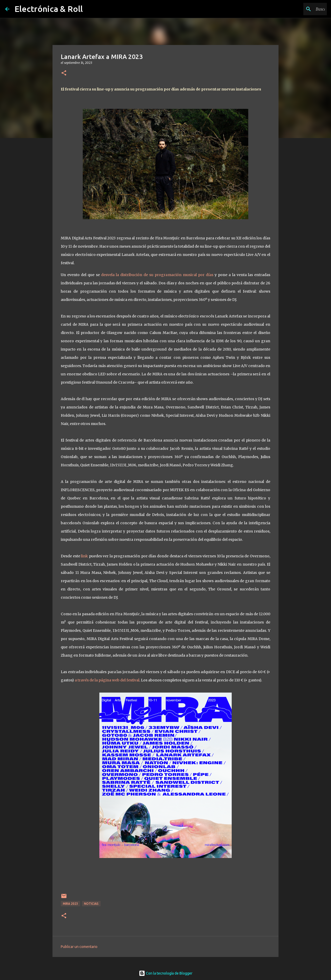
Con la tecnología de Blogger (166, 973)
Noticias (91, 904)
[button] (64, 73)
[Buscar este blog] (300, 9)
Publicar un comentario (79, 947)
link (85, 556)
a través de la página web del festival (107, 680)
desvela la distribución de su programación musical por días (157, 275)
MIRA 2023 (70, 904)
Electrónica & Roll (49, 9)
